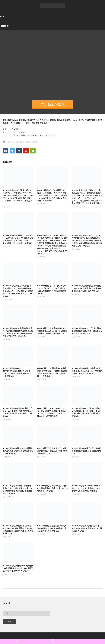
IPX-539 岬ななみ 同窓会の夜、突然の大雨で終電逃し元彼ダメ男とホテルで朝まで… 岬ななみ (52, 488)
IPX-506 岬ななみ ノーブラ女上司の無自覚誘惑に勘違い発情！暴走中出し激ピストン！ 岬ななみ (87, 331)
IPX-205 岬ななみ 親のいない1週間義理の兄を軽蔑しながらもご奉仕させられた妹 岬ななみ (18, 451)
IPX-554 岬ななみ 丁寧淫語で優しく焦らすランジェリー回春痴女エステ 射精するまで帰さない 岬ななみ (86, 488)
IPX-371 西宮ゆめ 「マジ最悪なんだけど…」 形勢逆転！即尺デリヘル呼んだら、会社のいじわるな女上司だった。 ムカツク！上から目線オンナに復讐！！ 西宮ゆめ (52, 195)
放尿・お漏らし (32, 142)
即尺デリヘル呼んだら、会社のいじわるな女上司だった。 (35, 135)
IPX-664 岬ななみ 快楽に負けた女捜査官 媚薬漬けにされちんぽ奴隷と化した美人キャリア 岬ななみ (52, 528)
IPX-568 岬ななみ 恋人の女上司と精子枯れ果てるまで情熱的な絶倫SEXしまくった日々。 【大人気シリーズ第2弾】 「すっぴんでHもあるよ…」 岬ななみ (18, 291)
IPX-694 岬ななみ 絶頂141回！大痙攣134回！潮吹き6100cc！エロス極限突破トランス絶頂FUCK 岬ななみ (18, 568)
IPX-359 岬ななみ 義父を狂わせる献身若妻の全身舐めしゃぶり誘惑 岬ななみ (86, 451)
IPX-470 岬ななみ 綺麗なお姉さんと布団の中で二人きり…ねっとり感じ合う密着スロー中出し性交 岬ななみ (52, 331)
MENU (5, 26)
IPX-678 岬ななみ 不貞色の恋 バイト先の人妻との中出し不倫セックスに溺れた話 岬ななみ (87, 528)
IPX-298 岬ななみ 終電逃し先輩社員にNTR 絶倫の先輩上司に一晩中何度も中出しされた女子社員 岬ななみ (86, 288)
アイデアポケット (19, 132)
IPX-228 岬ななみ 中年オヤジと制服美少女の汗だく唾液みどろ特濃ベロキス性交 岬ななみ (52, 451)
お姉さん (10, 142)
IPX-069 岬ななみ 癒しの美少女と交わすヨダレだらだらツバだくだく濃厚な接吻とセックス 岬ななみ (87, 371)
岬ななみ (15, 129)
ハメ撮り (16, 142)
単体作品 (23, 142)
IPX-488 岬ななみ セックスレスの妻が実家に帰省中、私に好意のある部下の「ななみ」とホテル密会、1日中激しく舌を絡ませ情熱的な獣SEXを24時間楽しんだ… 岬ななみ (87, 241)
